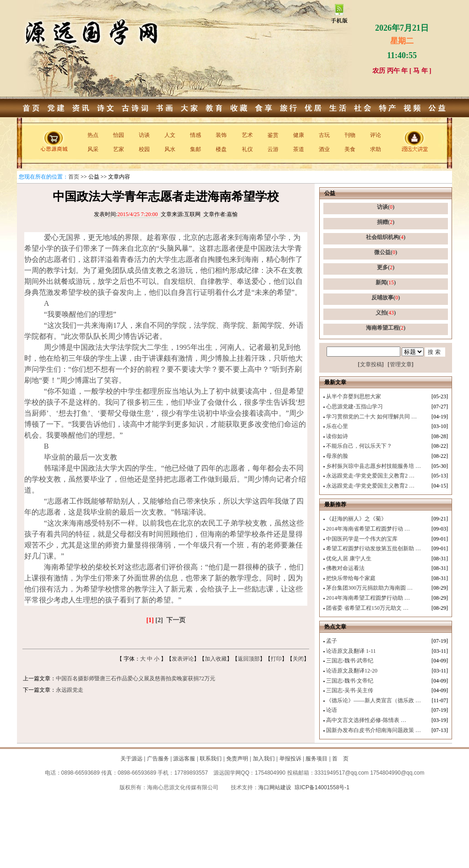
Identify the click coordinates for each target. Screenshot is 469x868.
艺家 (119, 149)
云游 (273, 149)
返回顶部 (249, 659)
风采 (93, 149)
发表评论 (183, 659)
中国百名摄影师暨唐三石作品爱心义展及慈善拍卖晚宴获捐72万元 (136, 678)
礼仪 (247, 149)
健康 (299, 135)
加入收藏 (216, 659)
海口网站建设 (275, 787)
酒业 (324, 149)
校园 (144, 149)
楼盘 (221, 149)
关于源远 (131, 759)
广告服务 (158, 759)
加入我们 (264, 759)
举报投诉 (290, 759)
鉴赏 (273, 135)
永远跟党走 (70, 690)
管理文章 (401, 364)
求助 (376, 149)
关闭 (298, 659)
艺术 (247, 135)
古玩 (324, 135)
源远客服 (184, 759)
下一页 (176, 620)
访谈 (144, 135)
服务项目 (316, 759)
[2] (159, 620)
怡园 (119, 135)
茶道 (299, 149)
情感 (196, 135)
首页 (74, 177)
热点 (93, 135)
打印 (276, 659)
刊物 (350, 135)
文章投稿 (371, 364)
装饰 (221, 135)
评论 (376, 135)
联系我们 (211, 759)
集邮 (196, 149)
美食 (350, 149)
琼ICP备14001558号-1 (322, 787)
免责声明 (237, 759)
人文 (170, 135)
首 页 (340, 759)
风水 (170, 149)
